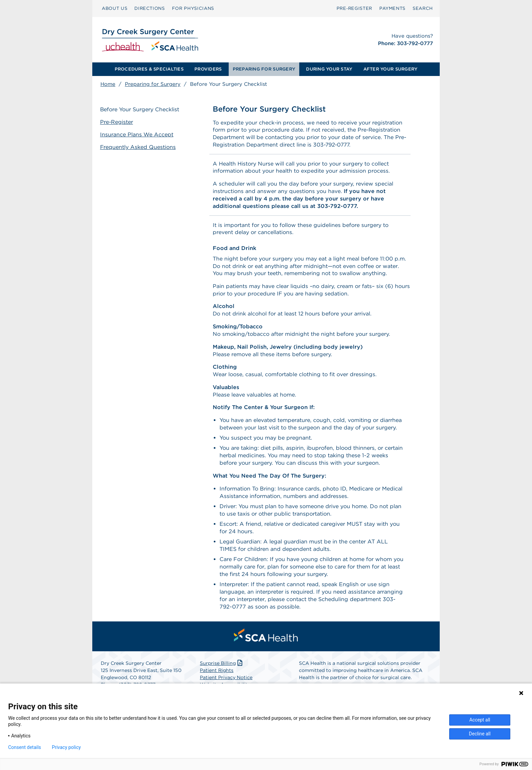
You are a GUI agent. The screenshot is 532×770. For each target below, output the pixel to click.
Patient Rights (217, 673)
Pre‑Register (354, 8)
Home (108, 84)
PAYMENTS (392, 8)
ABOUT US (115, 8)
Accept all (480, 720)
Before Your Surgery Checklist (140, 109)
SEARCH (423, 8)
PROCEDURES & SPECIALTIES (149, 69)
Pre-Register (117, 122)
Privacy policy (66, 747)
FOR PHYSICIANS (193, 8)
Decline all (480, 734)
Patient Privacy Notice (226, 680)
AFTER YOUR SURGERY (391, 69)
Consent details (25, 747)
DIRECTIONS (150, 8)
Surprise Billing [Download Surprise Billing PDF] (222, 666)
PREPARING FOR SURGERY (264, 69)
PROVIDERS (208, 69)
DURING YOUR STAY (329, 69)
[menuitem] (115, 8)
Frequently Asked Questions (138, 147)
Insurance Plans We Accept (137, 134)
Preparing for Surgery (153, 84)
